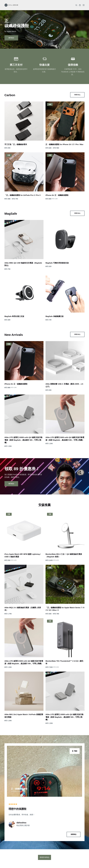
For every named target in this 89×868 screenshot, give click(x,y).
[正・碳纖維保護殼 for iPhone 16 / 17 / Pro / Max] (65, 121)
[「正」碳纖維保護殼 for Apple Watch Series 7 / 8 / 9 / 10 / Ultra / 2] (65, 584)
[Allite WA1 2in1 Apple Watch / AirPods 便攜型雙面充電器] (24, 691)
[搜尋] (76, 5)
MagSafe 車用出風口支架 (14, 316)
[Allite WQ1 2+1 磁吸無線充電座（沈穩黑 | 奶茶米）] (24, 584)
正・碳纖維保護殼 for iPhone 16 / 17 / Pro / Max (64, 144)
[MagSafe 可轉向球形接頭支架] (65, 239)
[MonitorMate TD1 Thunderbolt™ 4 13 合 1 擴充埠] (65, 638)
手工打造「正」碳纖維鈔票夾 (16, 144)
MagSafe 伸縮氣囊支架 (55, 316)
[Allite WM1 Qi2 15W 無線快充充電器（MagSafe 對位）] (24, 239)
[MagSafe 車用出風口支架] (24, 293)
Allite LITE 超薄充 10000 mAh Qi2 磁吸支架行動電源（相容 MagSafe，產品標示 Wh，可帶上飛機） (23, 440)
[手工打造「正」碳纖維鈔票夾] (24, 121)
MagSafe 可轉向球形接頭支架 (57, 263)
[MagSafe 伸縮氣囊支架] (65, 293)
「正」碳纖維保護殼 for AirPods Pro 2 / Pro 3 (23, 195)
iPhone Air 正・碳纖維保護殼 (57, 195)
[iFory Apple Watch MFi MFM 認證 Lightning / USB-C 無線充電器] (24, 531)
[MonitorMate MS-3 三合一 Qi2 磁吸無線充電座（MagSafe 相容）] (65, 531)
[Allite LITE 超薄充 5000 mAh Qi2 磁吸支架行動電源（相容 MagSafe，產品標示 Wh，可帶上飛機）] (65, 414)
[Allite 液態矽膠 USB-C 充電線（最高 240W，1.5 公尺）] (65, 361)
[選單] (84, 5)
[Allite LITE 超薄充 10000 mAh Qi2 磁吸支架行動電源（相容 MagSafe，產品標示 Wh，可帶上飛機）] (24, 414)
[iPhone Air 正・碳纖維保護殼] (65, 172)
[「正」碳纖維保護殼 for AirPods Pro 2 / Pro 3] (24, 172)
